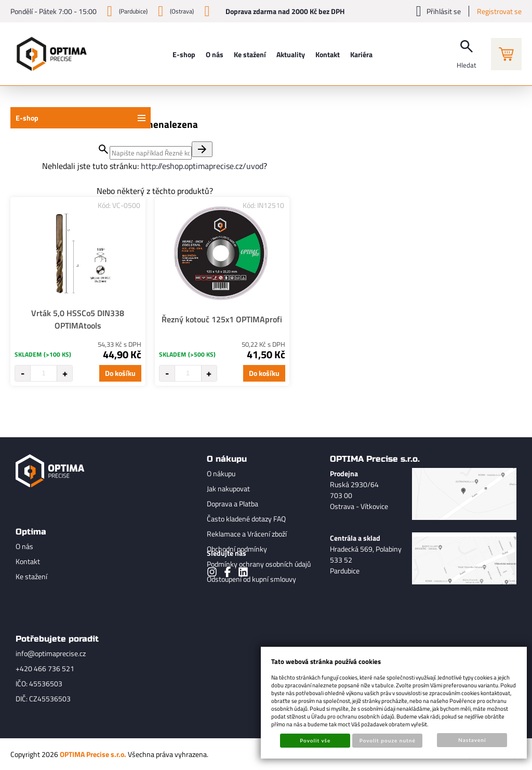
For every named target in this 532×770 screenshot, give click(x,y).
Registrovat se (499, 11)
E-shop (27, 118)
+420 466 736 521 (45, 668)
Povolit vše (315, 740)
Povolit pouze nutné (388, 740)
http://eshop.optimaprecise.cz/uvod (202, 166)
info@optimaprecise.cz (51, 653)
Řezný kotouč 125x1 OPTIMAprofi (222, 319)
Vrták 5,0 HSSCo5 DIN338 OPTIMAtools (78, 319)
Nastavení (472, 740)
